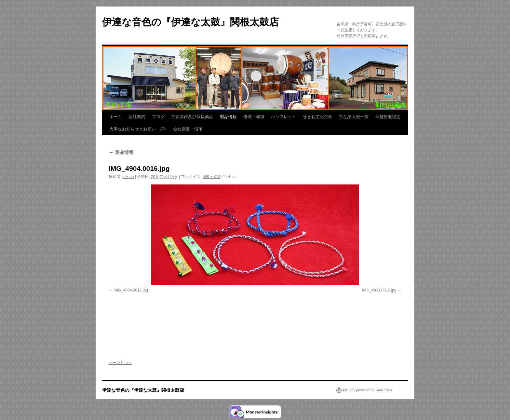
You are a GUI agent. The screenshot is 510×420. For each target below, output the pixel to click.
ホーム (116, 117)
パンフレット (284, 117)
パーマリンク (120, 363)
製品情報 (228, 117)
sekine (128, 177)
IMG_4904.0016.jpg (131, 290)
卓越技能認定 (388, 117)
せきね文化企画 (318, 117)
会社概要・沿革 (188, 129)
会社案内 (137, 117)
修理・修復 (254, 117)
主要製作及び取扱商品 (192, 117)
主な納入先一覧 (354, 117)
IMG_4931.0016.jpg (379, 290)
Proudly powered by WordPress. (368, 390)
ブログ (158, 117)
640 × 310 (211, 177)
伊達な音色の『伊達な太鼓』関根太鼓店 (190, 22)
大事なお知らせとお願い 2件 (138, 129)
